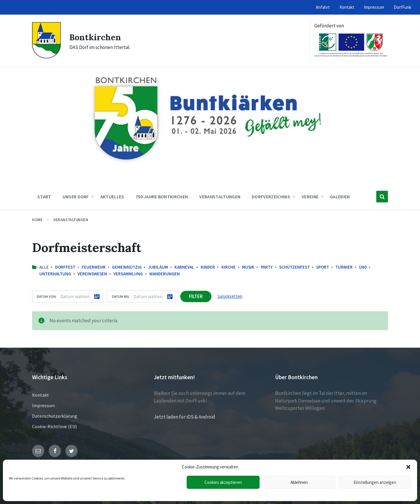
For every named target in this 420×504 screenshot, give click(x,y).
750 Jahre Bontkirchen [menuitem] (162, 197)
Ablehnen (299, 482)
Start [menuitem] (44, 197)
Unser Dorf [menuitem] (76, 197)
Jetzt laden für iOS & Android (184, 417)
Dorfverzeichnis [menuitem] (271, 197)
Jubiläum (158, 267)
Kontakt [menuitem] (347, 7)
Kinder (208, 267)
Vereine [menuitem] (310, 197)
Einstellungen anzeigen (375, 482)
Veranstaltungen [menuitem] (220, 197)
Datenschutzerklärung (55, 416)
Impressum (43, 405)
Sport (323, 267)
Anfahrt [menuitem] (323, 7)
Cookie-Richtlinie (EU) (54, 426)
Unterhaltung (55, 274)
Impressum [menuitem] (374, 7)
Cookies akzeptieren (223, 482)
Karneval (184, 267)
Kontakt (41, 395)
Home (37, 220)
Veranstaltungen (71, 220)
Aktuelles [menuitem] (112, 197)
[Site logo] (46, 57)
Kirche (229, 267)
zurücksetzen (230, 296)
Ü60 (363, 267)
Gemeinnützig (127, 267)
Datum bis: (121, 296)
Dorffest (65, 267)
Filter (196, 296)
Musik (248, 267)
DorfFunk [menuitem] (402, 7)
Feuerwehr (94, 267)
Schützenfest (294, 267)
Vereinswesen (92, 274)
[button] (408, 467)
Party (267, 267)
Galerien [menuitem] (340, 197)
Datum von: (47, 296)
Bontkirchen (96, 37)
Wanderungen (164, 274)
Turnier (344, 267)
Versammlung (128, 274)
